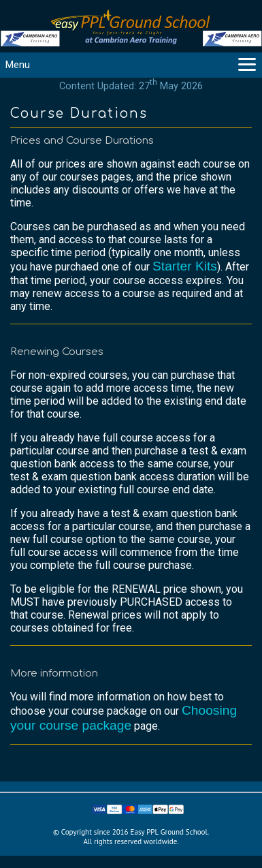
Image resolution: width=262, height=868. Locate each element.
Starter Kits (185, 266)
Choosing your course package (124, 718)
